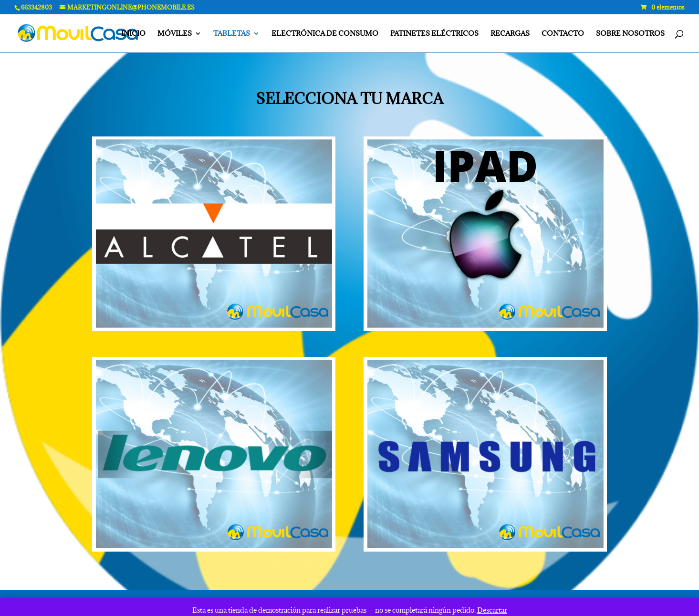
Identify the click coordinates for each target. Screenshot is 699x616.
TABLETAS (232, 34)
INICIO (133, 34)
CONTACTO (563, 34)
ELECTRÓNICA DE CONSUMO (325, 34)
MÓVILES (175, 34)
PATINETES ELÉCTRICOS (434, 34)
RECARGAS (510, 34)
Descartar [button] (492, 610)
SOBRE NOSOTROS (630, 34)
